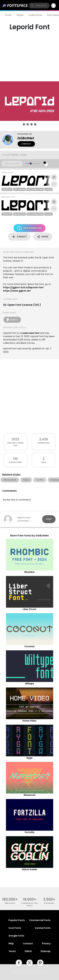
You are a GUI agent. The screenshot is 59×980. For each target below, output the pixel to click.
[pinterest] (40, 963)
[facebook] (19, 963)
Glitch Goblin (29, 869)
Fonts (8, 15)
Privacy (46, 943)
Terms (12, 951)
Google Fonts (16, 936)
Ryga (29, 758)
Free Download (29, 228)
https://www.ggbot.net (17, 291)
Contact (26, 144)
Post (49, 519)
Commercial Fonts (40, 920)
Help (11, 943)
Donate (12, 320)
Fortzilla (29, 832)
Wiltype (30, 684)
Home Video (29, 721)
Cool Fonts (15, 928)
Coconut (29, 646)
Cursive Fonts (43, 928)
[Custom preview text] (12, 164)
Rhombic (29, 572)
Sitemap (46, 951)
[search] (39, 6)
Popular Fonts (17, 920)
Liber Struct (30, 609)
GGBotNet (26, 138)
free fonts (10, 903)
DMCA (28, 951)
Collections (35, 15)
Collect (19, 237)
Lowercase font (30, 333)
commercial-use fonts (29, 904)
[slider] (31, 163)
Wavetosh (29, 795)
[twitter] (30, 963)
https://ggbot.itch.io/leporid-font (23, 287)
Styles (20, 15)
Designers (49, 903)
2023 (15, 439)
